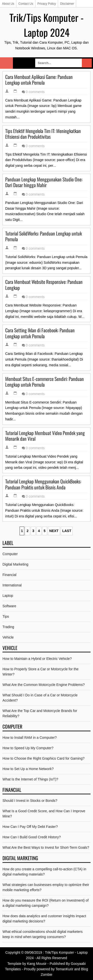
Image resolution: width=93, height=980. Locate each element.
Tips (6, 616)
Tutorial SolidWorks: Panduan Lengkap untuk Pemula (44, 236)
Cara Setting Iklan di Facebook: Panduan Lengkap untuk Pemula (40, 333)
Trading (8, 627)
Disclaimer (67, 4)
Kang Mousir (37, 964)
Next (54, 531)
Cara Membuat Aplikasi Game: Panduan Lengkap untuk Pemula (39, 80)
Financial (9, 575)
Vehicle (8, 637)
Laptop (8, 596)
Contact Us (26, 4)
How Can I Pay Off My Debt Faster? (30, 827)
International (12, 585)
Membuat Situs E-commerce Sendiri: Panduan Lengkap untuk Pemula (45, 382)
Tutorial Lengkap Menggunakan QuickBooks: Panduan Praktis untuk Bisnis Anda (43, 484)
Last (67, 531)
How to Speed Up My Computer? (28, 748)
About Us (8, 4)
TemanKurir (64, 969)
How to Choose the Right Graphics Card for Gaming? (44, 758)
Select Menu (6, 63)
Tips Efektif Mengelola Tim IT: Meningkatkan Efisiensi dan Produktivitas (43, 134)
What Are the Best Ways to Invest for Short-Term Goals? (46, 847)
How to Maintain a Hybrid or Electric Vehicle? (37, 659)
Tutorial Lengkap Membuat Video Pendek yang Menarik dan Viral (45, 436)
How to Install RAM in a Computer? (30, 738)
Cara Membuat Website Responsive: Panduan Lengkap (44, 285)
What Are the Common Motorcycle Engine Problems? (44, 685)
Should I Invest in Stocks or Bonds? (30, 801)
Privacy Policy (47, 4)
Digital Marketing (15, 564)
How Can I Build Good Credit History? (32, 837)
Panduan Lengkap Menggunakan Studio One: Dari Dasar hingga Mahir (44, 182)
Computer (10, 554)
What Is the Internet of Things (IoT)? (30, 779)
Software (9, 606)
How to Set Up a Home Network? (28, 769)
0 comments (35, 92)
